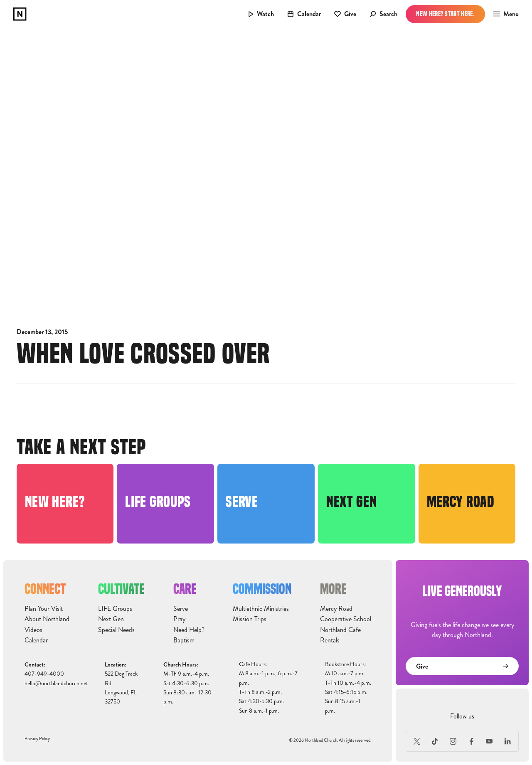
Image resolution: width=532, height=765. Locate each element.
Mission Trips (250, 619)
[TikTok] (435, 741)
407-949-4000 (44, 674)
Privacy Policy (37, 739)
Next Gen (111, 619)
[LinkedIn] (507, 741)
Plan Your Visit (44, 609)
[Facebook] (471, 741)
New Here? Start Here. (445, 14)
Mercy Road (336, 609)
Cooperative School (346, 619)
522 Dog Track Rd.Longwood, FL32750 (121, 688)
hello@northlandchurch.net (56, 683)
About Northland (47, 619)
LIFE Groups (115, 609)
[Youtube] (490, 741)
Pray (179, 619)
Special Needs (116, 630)
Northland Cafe (340, 630)
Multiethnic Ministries (261, 609)
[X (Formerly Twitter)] (417, 741)
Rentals (330, 640)
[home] (20, 14)
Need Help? (189, 630)
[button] (504, 14)
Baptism (184, 640)
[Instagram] (453, 741)
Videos (33, 630)
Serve (181, 609)
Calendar (36, 640)
